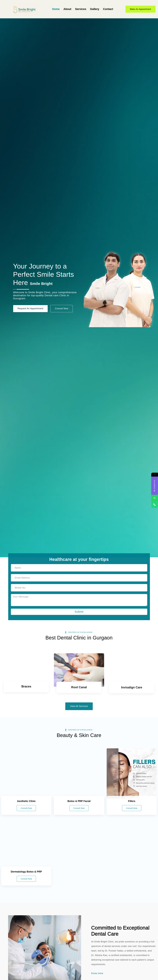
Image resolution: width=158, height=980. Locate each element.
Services (81, 9)
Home (56, 9)
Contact (108, 9)
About (67, 9)
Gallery (94, 9)
